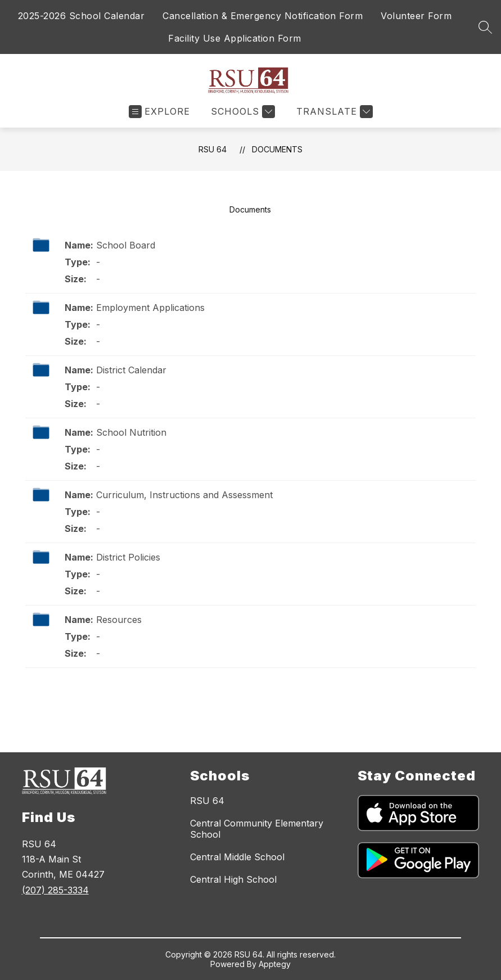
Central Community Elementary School (257, 829)
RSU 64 (213, 149)
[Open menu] (159, 112)
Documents (277, 149)
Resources (119, 620)
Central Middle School (237, 857)
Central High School (233, 879)
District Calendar (131, 370)
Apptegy (275, 964)
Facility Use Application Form (235, 38)
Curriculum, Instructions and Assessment (184, 495)
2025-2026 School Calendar (82, 16)
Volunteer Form (416, 16)
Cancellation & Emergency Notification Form (263, 16)
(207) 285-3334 (55, 890)
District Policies (128, 557)
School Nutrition (131, 432)
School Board (126, 245)
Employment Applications (150, 308)
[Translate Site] (333, 112)
